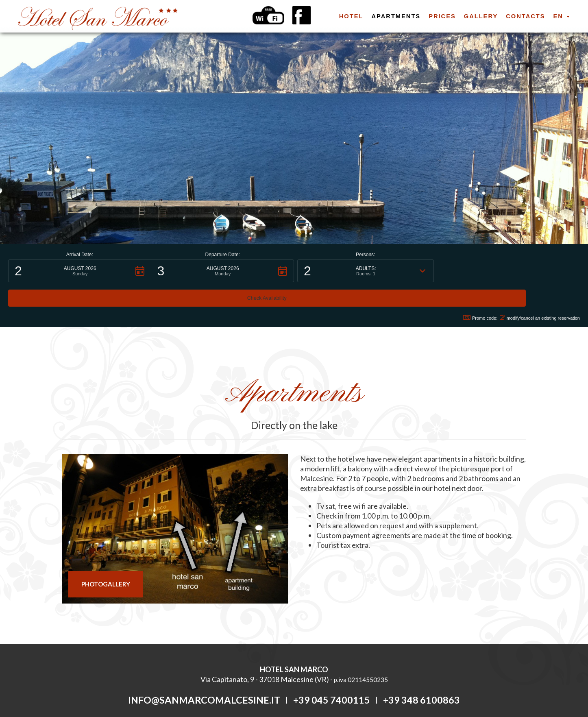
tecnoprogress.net (323, 691)
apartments (396, 16)
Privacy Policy (260, 691)
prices (442, 16)
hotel (351, 16)
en (562, 16)
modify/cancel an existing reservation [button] (540, 293)
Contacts (525, 16)
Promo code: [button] (476, 293)
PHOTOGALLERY (106, 560)
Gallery (481, 16)
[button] (80, 271)
